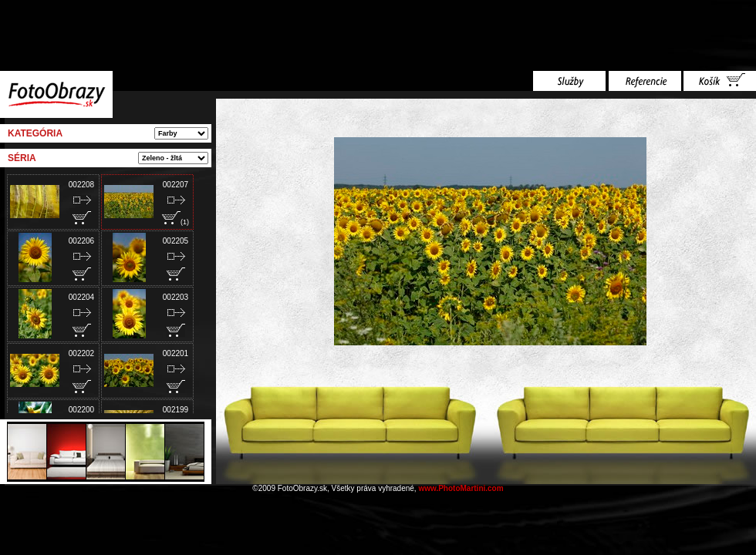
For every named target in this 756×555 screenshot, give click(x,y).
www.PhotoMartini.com (461, 488)
